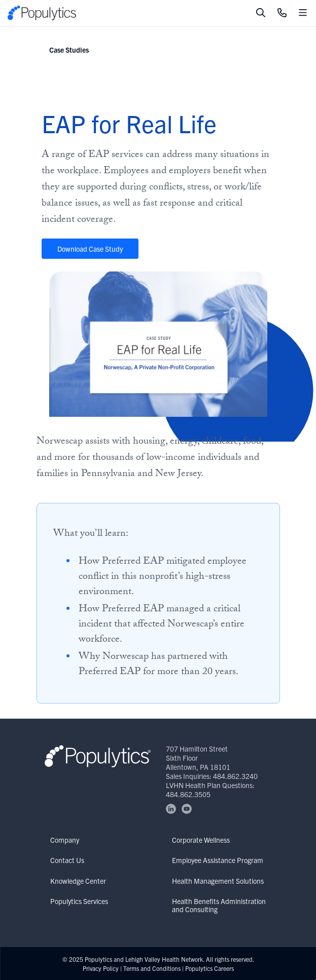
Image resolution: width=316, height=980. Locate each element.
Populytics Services (79, 901)
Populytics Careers (209, 968)
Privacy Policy (101, 968)
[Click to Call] (282, 13)
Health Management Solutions (218, 881)
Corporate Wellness (201, 840)
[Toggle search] (261, 13)
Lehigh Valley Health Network (164, 959)
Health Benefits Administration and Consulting (219, 905)
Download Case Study (90, 249)
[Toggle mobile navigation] (303, 13)
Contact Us (67, 860)
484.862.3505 (188, 794)
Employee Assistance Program (218, 860)
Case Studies (69, 50)
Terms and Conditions (152, 968)
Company (65, 840)
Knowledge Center (78, 881)
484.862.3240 (235, 776)
